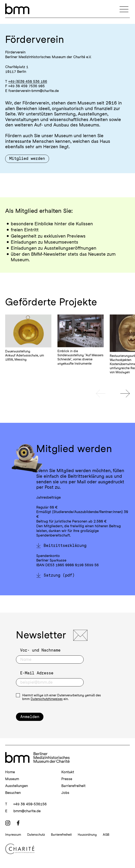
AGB (106, 835)
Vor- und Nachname (40, 650)
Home (10, 772)
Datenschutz (36, 835)
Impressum (13, 835)
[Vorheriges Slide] (101, 394)
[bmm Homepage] (37, 758)
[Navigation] (124, 9)
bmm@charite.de (27, 811)
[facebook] (18, 823)
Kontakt (68, 772)
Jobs (65, 793)
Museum (12, 779)
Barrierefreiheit (73, 786)
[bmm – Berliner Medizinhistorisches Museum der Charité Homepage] (17, 9)
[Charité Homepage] (67, 849)
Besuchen (13, 793)
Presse (67, 779)
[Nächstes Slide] (125, 394)
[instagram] (8, 823)
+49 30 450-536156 (30, 804)
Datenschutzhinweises (47, 699)
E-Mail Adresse (37, 673)
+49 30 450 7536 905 (26, 86)
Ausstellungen (17, 786)
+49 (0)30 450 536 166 (28, 81)
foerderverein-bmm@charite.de (34, 91)
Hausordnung (87, 835)
